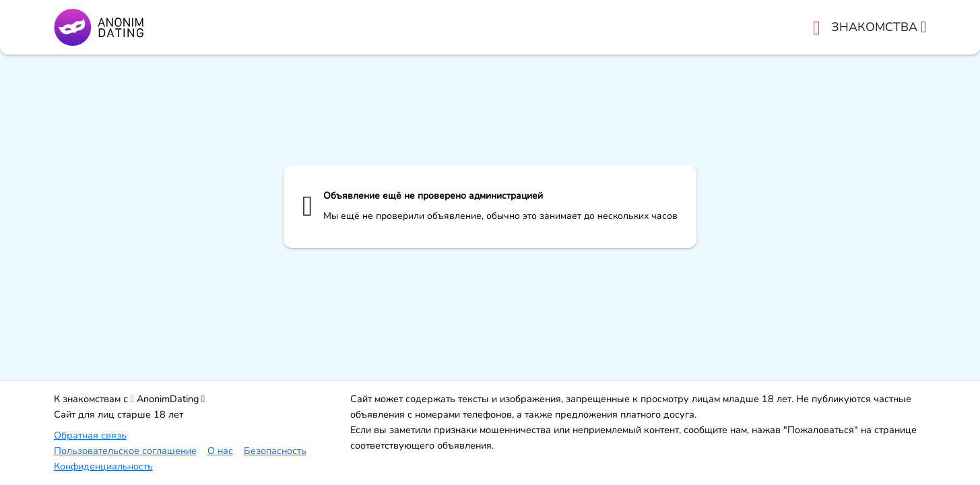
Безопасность (275, 451)
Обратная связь (90, 435)
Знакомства (879, 27)
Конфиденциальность (103, 466)
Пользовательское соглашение (125, 451)
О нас (220, 451)
